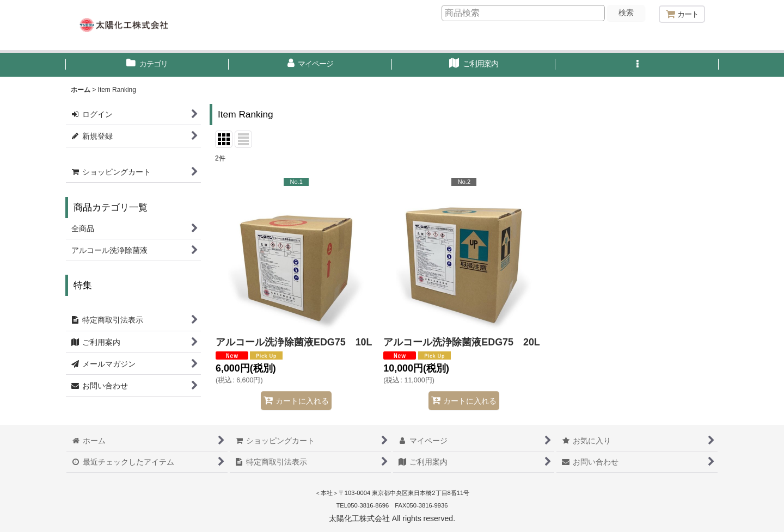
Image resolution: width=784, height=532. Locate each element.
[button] (637, 65)
